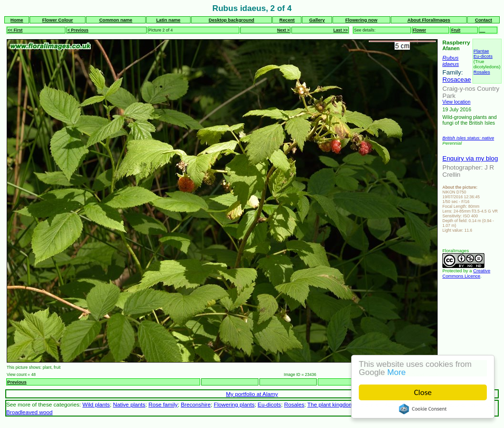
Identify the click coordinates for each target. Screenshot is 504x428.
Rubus (450, 58)
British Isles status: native (468, 138)
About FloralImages (429, 20)
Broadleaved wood (29, 412)
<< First (15, 30)
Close (423, 392)
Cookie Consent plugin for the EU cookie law (423, 409)
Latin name (168, 20)
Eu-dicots (483, 56)
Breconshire (196, 404)
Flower (419, 30)
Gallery (317, 20)
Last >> (341, 30)
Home (17, 20)
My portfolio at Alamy (252, 394)
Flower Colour (58, 20)
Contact (483, 20)
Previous (17, 382)
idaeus (451, 64)
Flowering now (361, 20)
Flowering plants (234, 404)
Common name (116, 20)
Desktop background (231, 20)
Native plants (129, 404)
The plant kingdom (330, 404)
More (397, 372)
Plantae (481, 51)
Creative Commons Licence (466, 273)
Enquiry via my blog (470, 158)
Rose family (163, 404)
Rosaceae (457, 80)
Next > (283, 30)
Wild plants (96, 404)
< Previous (78, 30)
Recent (287, 20)
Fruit (456, 30)
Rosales (482, 72)
